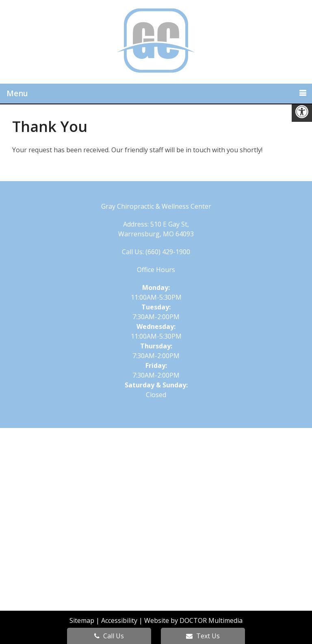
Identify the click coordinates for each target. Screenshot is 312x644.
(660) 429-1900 (168, 252)
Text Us (203, 636)
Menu (17, 93)
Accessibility (119, 620)
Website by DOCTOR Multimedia (193, 620)
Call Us (109, 636)
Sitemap (82, 620)
